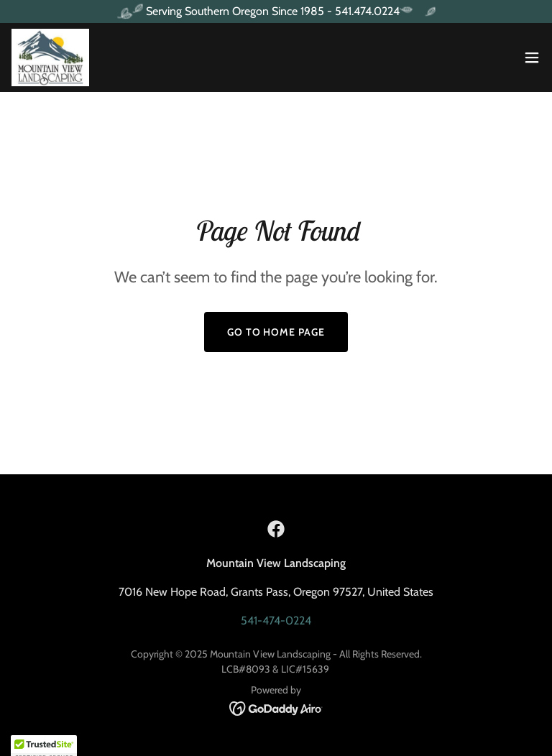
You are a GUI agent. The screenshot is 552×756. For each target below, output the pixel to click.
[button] (532, 57)
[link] (50, 57)
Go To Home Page (276, 332)
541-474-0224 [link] (276, 621)
